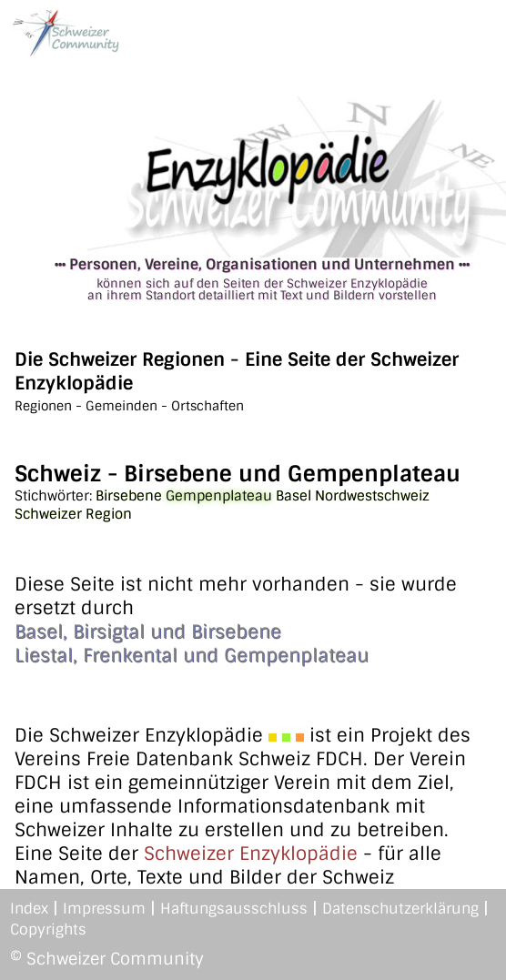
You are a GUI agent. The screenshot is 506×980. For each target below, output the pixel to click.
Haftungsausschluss (234, 909)
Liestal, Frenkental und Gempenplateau (192, 655)
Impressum (104, 909)
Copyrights (48, 929)
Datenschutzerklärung (400, 909)
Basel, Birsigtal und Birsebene (148, 631)
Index (29, 909)
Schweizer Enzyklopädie (251, 854)
